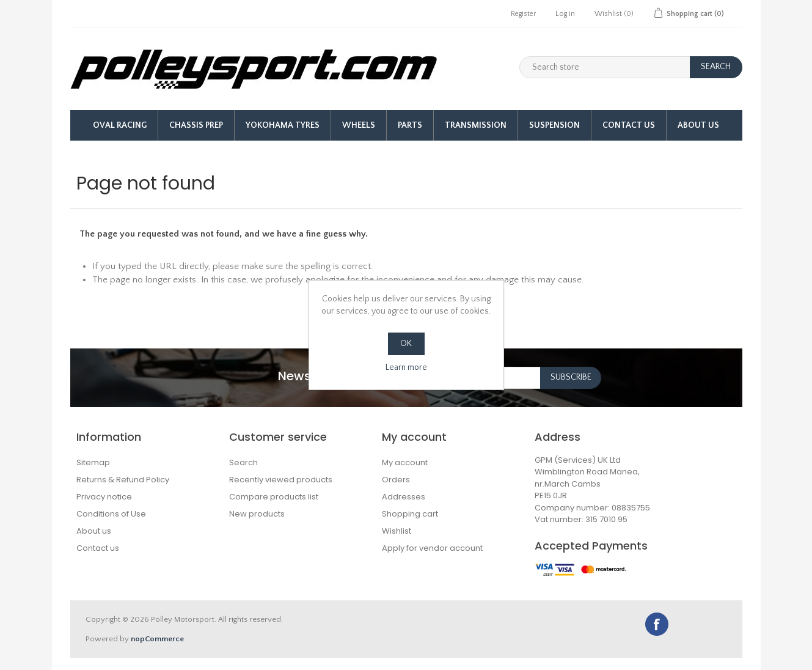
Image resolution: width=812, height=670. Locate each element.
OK (406, 344)
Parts (410, 125)
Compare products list (274, 497)
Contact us (98, 548)
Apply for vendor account (432, 548)
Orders (396, 480)
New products (257, 514)
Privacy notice (104, 497)
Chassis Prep (196, 125)
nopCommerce (157, 639)
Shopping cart (410, 514)
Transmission (476, 125)
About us (698, 125)
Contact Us (629, 125)
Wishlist (397, 531)
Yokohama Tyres (283, 125)
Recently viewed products (281, 480)
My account (405, 462)
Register (523, 14)
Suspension (554, 125)
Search (243, 462)
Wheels (359, 125)
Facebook (657, 624)
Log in (565, 14)
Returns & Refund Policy (123, 480)
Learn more (406, 367)
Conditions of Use (111, 514)
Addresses (404, 497)
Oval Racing (120, 125)
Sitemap (93, 462)
